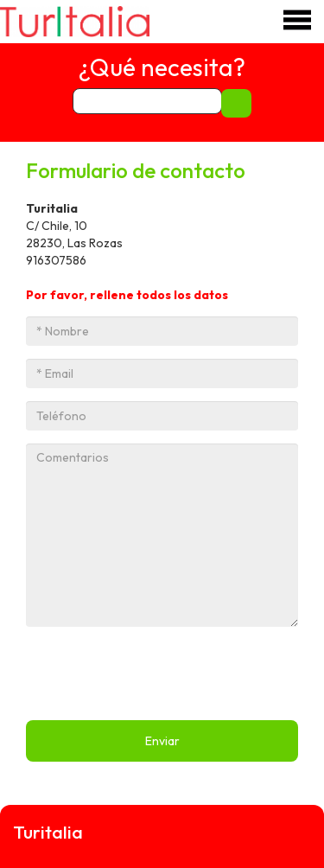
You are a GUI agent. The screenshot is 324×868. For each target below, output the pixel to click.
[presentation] (157, 673)
